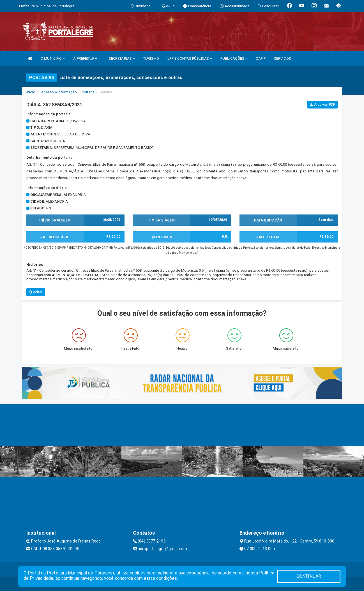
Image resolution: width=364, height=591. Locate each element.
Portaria (88, 92)
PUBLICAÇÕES (234, 58)
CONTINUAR (309, 576)
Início (31, 92)
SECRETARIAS (122, 58)
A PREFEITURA (87, 58)
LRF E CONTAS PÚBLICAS (190, 58)
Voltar (36, 292)
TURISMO (151, 58)
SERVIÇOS (283, 58)
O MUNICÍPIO (53, 58)
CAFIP (261, 58)
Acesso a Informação (59, 92)
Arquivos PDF (322, 105)
